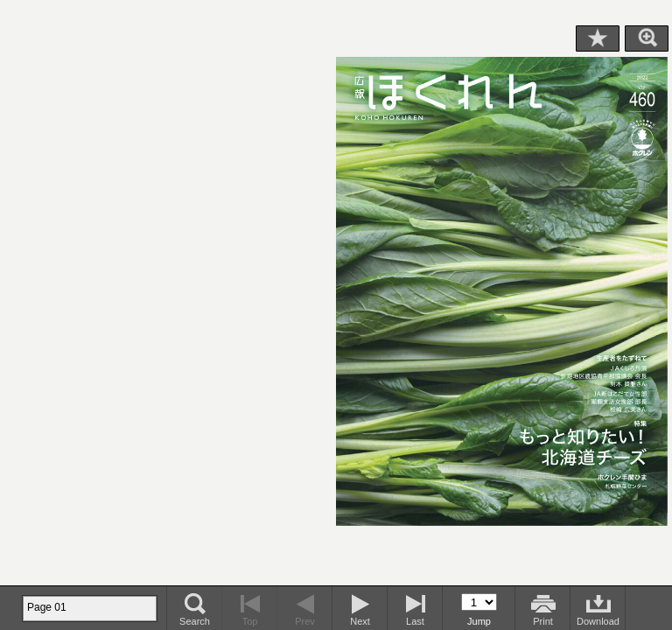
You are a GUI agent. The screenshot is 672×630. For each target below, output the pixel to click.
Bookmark (598, 38)
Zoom (647, 38)
